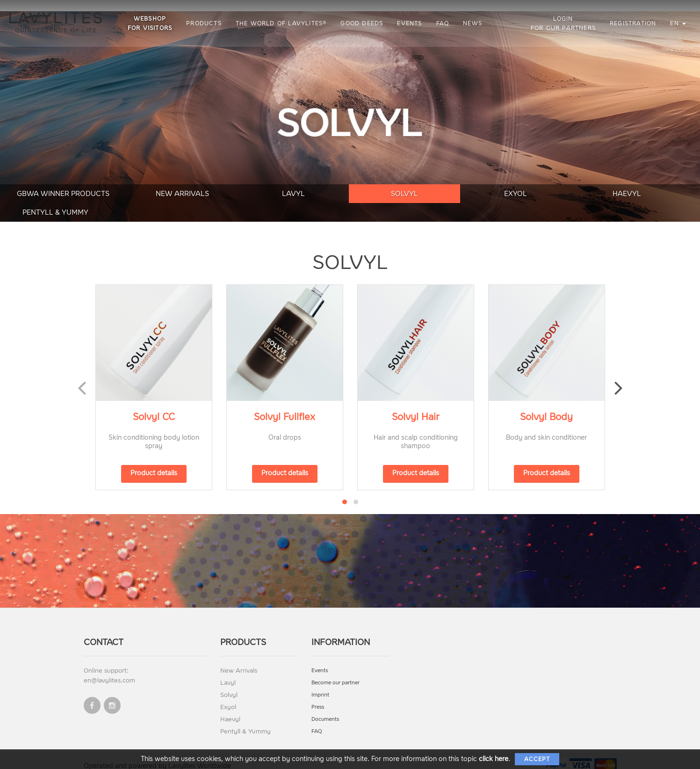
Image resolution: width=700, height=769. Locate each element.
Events (411, 23)
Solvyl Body (546, 406)
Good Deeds (363, 23)
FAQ (444, 23)
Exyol (450, 201)
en (678, 23)
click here (494, 759)
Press (318, 696)
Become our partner (336, 671)
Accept (537, 759)
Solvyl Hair (416, 406)
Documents (325, 708)
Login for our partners (563, 23)
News (473, 23)
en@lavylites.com (109, 669)
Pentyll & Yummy (650, 201)
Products (205, 23)
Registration (633, 23)
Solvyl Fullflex (285, 406)
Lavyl (250, 201)
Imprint (320, 684)
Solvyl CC (154, 406)
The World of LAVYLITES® (282, 23)
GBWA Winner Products (50, 201)
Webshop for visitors (151, 23)
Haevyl (550, 201)
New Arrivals (150, 201)
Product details (154, 462)
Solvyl (350, 201)
